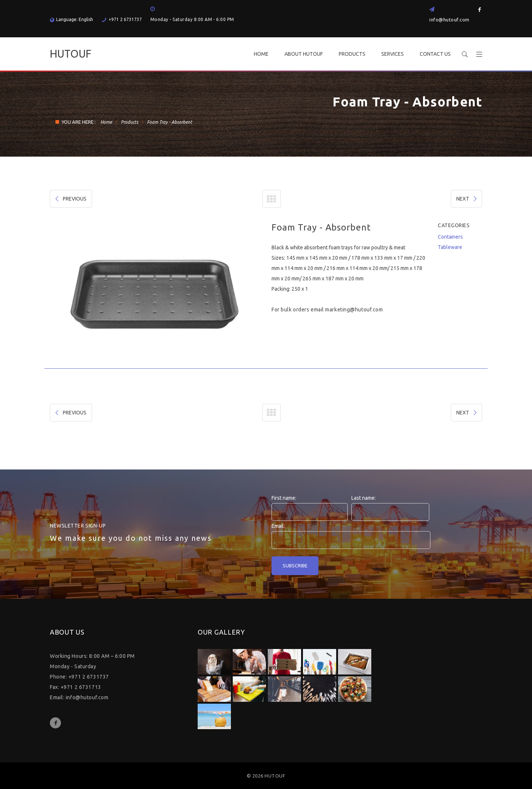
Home (106, 122)
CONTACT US (435, 54)
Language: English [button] (71, 19)
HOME (261, 54)
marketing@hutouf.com (354, 310)
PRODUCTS (352, 54)
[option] (155, 295)
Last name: (364, 498)
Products (129, 122)
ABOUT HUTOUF (304, 54)
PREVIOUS (70, 199)
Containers (450, 237)
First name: (284, 498)
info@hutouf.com (449, 20)
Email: (278, 526)
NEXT (467, 199)
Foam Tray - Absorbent (170, 122)
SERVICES (393, 54)
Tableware (450, 247)
